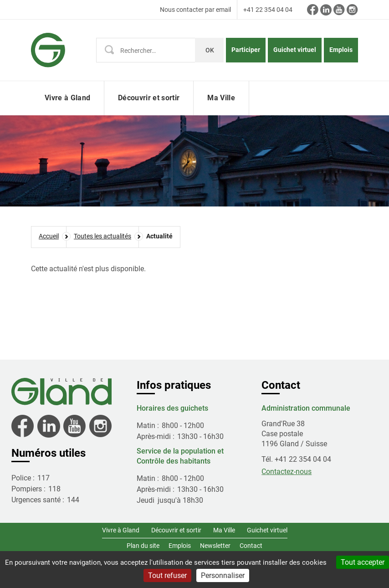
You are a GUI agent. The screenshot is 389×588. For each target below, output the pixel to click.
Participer (246, 50)
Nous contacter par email (195, 10)
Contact (251, 546)
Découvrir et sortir (176, 530)
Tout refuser (167, 575)
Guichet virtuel (295, 50)
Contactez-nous (287, 472)
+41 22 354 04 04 (268, 10)
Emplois (341, 50)
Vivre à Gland (121, 530)
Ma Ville (224, 530)
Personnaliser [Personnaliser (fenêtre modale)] (223, 575)
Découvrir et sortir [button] (149, 98)
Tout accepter (363, 562)
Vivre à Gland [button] (67, 98)
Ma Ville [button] (221, 98)
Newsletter (215, 546)
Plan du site (143, 546)
